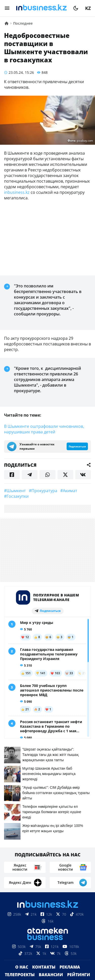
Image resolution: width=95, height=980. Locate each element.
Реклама (70, 865)
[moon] (76, 8)
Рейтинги (79, 873)
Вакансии (51, 873)
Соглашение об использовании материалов (48, 960)
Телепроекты (20, 873)
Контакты (44, 865)
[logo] (41, 8)
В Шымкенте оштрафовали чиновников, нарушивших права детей (44, 429)
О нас (22, 865)
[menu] (7, 8)
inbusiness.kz (17, 192)
